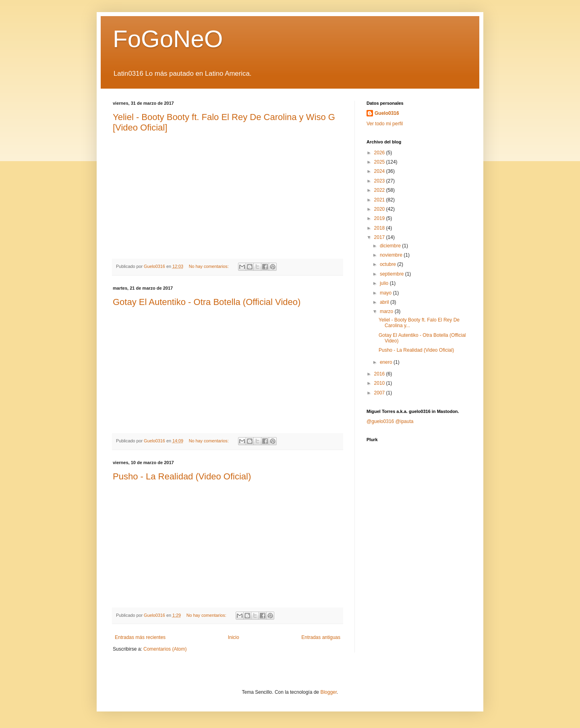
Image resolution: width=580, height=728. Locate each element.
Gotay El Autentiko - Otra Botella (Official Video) (207, 302)
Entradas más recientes (140, 637)
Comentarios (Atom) (165, 649)
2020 (380, 209)
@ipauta (405, 421)
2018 (380, 228)
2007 (380, 393)
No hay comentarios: (209, 266)
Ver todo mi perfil (385, 124)
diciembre (391, 246)
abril (385, 302)
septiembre (393, 274)
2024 (380, 171)
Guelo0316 (387, 113)
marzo (387, 311)
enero (387, 362)
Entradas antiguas (321, 637)
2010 (380, 383)
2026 (380, 153)
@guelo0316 (380, 421)
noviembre (392, 255)
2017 (380, 237)
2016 (380, 374)
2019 (380, 218)
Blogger (328, 692)
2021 (380, 200)
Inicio (234, 637)
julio (385, 283)
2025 (380, 162)
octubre (388, 264)
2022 (380, 190)
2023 (380, 181)
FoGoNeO (168, 39)
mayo (386, 293)
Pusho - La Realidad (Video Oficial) (182, 476)
